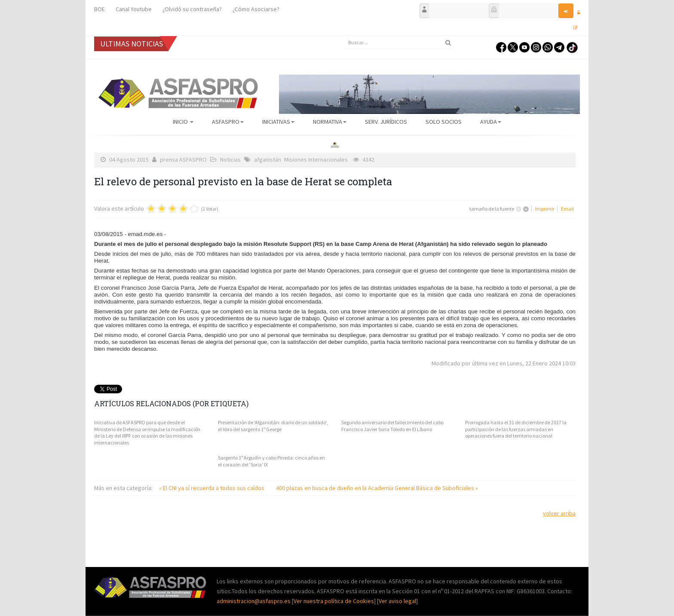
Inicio (183, 122)
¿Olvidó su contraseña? (192, 9)
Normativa (330, 122)
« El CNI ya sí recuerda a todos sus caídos (212, 488)
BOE (100, 9)
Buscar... (344, 36)
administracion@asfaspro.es (254, 601)
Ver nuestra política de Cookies (334, 601)
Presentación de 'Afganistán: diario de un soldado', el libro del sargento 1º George (273, 426)
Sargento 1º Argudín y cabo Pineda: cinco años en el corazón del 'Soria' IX (271, 461)
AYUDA (491, 122)
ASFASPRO (228, 122)
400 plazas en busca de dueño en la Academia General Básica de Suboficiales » (377, 488)
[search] (399, 43)
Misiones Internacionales (316, 159)
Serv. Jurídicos (386, 122)
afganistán (268, 159)
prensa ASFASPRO (183, 159)
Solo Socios (444, 122)
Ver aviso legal (397, 601)
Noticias (230, 159)
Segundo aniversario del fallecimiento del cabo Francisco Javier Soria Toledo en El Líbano (392, 426)
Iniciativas (278, 122)
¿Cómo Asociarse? (256, 9)
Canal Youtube (134, 9)
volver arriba (559, 513)
